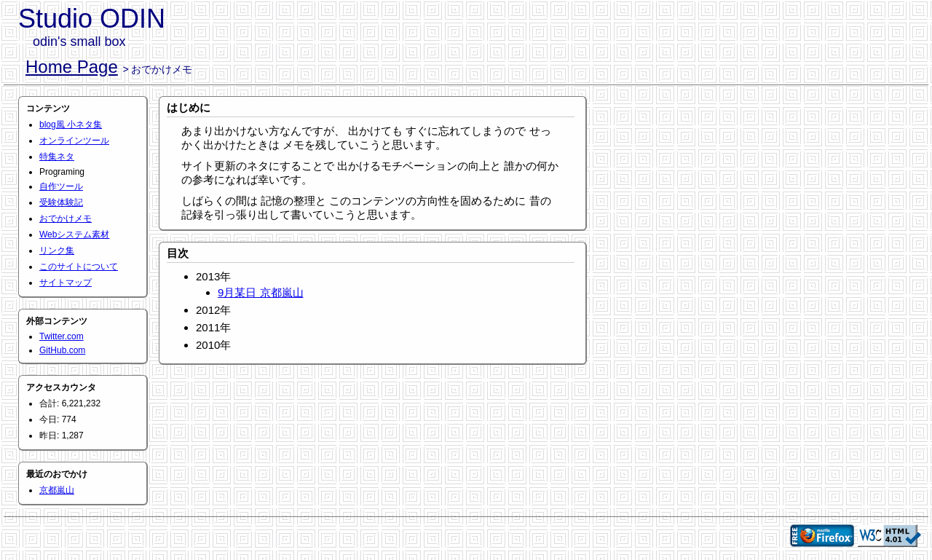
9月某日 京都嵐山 (261, 292)
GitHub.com (62, 350)
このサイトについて (79, 267)
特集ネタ (57, 157)
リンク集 (57, 251)
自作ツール (61, 186)
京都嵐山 (57, 490)
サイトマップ (66, 283)
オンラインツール (74, 141)
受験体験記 (61, 202)
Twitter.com (62, 336)
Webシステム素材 (74, 234)
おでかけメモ (66, 218)
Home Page (72, 67)
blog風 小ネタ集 (71, 125)
